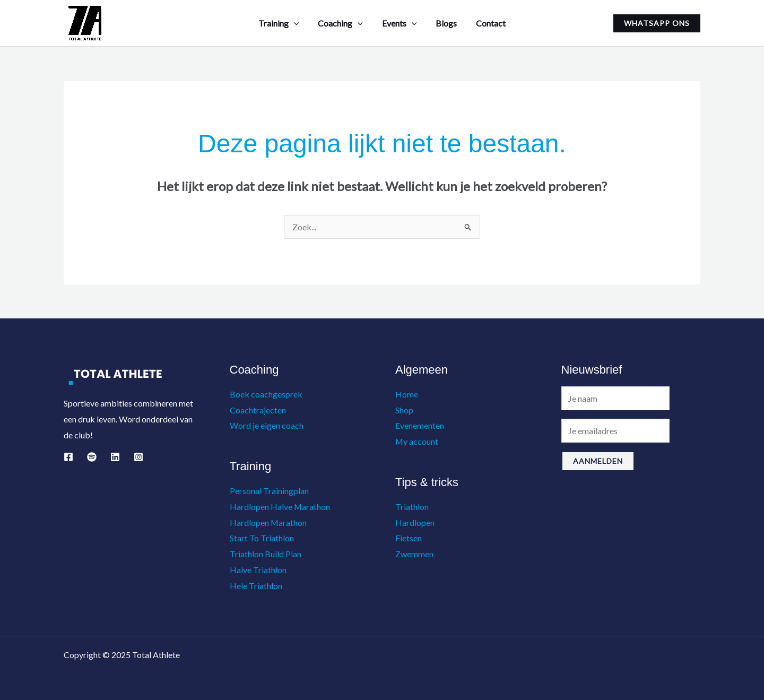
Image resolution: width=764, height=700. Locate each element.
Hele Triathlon (256, 586)
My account (417, 441)
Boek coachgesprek (266, 394)
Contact (487, 23)
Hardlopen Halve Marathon (280, 507)
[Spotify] (92, 457)
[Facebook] (68, 457)
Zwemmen (414, 554)
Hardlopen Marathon (268, 522)
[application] (298, 23)
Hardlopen (415, 522)
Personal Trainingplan (269, 491)
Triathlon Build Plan (266, 554)
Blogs (444, 23)
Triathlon (412, 507)
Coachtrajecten (258, 410)
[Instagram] (138, 457)
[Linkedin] (115, 457)
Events (400, 23)
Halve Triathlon (258, 570)
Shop (404, 410)
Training (283, 23)
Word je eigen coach (267, 425)
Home (407, 394)
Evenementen (420, 425)
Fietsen (409, 538)
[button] (657, 23)
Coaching (342, 23)
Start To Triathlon (262, 538)
